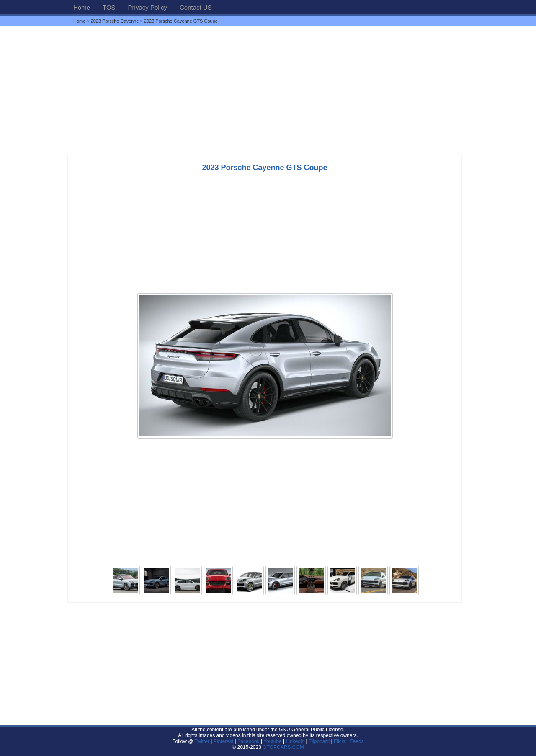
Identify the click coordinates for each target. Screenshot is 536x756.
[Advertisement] (268, 91)
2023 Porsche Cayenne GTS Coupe (264, 168)
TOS (109, 7)
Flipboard (319, 741)
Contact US (196, 7)
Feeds (357, 741)
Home (82, 7)
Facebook (249, 741)
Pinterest (223, 741)
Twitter (203, 741)
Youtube (273, 741)
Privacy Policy (148, 7)
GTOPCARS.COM (283, 747)
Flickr (340, 741)
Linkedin (295, 741)
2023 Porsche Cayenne (115, 21)
